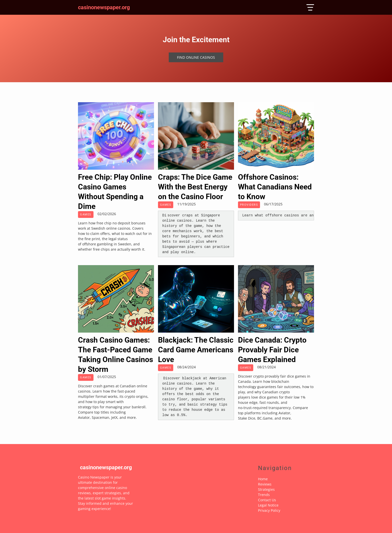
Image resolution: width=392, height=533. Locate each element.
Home (263, 479)
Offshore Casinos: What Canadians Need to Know (275, 187)
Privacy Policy (269, 510)
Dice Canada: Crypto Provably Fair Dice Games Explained (272, 350)
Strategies (266, 489)
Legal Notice (268, 505)
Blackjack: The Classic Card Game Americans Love (196, 350)
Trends (264, 495)
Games (86, 215)
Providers (249, 205)
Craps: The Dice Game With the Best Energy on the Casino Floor (195, 187)
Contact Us (267, 500)
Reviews (265, 484)
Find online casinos (196, 57)
